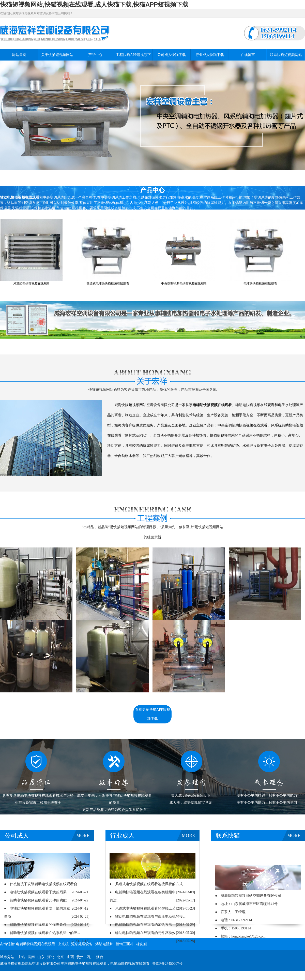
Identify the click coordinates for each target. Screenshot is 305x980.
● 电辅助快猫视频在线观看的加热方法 (141, 925)
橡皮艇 (142, 944)
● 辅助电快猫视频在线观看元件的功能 (35, 900)
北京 (60, 957)
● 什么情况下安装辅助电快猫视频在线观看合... (42, 884)
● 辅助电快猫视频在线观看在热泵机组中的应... (42, 933)
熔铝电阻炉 (104, 944)
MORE (83, 836)
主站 (21, 957)
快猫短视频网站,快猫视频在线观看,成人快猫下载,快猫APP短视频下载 (94, 4)
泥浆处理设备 (82, 944)
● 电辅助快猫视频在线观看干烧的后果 (35, 892)
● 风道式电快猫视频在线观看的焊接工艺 (143, 908)
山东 (41, 957)
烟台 (100, 957)
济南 (31, 957)
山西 (70, 957)
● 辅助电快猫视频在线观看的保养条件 (35, 925)
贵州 (80, 957)
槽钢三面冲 (125, 944)
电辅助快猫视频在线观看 (36, 944)
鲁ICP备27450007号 (167, 964)
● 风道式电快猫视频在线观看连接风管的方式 (146, 884)
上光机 (63, 944)
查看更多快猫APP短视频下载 (152, 714)
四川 (90, 957)
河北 (51, 957)
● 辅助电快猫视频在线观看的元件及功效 (143, 933)
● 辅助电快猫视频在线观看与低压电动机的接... (148, 917)
